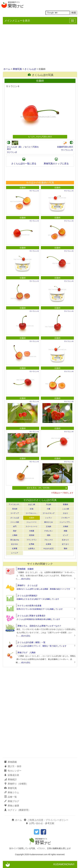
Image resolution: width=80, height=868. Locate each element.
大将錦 (65, 526)
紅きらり (65, 540)
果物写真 (17, 69)
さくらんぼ (30, 69)
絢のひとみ (49, 522)
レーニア (15, 553)
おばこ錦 (32, 504)
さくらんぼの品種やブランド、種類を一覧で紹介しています (41, 646)
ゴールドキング (49, 513)
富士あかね (15, 540)
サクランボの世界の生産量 (29, 606)
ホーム (7, 69)
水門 (15, 526)
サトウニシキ (67, 150)
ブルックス (49, 540)
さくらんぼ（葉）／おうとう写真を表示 (23, 148)
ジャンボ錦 (15, 522)
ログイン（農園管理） (17, 810)
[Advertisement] (40, 46)
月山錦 (49, 504)
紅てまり (65, 544)
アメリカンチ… (15, 504)
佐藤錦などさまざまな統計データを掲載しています (38, 599)
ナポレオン (49, 531)
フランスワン (32, 540)
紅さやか (15, 544)
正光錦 (49, 526)
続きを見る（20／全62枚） (47, 488)
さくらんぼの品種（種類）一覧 (31, 642)
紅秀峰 (32, 544)
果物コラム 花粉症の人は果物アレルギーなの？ (39, 626)
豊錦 (65, 549)
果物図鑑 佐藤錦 (25, 569)
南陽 (65, 531)
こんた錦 (65, 509)
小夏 (49, 509)
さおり (65, 513)
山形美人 (32, 549)
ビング (65, 535)
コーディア (15, 513)
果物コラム (12, 792)
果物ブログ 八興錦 (26, 653)
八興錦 (15, 535)
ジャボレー (65, 518)
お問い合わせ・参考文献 (40, 823)
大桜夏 (32, 531)
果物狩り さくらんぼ (27, 585)
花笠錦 (32, 535)
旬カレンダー (13, 771)
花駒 (49, 535)
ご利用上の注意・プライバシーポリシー (46, 820)
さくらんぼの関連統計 (27, 596)
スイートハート (32, 526)
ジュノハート (32, 522)
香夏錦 (65, 504)
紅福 (32, 509)
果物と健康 (12, 806)
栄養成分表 (12, 775)
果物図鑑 (11, 762)
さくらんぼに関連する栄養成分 (31, 616)
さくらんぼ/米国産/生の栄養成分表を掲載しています (38, 619)
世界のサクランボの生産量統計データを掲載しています (40, 609)
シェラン (49, 518)
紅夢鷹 (15, 549)
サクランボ (12, 152)
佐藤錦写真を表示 (65, 147)
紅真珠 (49, 544)
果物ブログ (12, 801)
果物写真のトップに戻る (56, 164)
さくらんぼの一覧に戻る (24, 164)
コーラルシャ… (32, 513)
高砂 (15, 531)
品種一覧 (11, 797)
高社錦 (15, 509)
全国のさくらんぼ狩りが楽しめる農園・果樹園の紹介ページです (43, 589)
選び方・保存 (13, 766)
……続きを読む (24, 579)
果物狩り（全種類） (16, 784)
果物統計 (11, 779)
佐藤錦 (23, 188)
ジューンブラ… (65, 522)
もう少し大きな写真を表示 (40, 137)
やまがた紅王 (49, 549)
